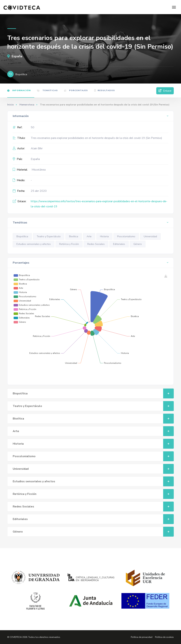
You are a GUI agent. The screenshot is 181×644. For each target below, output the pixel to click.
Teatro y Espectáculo (49, 236)
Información (19, 90)
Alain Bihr (37, 148)
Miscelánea (39, 170)
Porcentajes (76, 90)
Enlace (165, 91)
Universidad (150, 236)
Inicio (11, 105)
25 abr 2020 (39, 191)
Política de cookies (164, 637)
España (15, 56)
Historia (104, 236)
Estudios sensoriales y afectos (34, 244)
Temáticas (47, 90)
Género (138, 244)
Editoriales (119, 244)
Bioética (74, 236)
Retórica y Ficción (69, 244)
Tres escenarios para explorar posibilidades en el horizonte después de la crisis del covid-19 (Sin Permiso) (96, 138)
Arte (89, 236)
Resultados (104, 90)
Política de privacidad (142, 637)
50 (33, 127)
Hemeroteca (27, 105)
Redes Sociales (96, 244)
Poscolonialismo (126, 236)
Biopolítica (22, 236)
